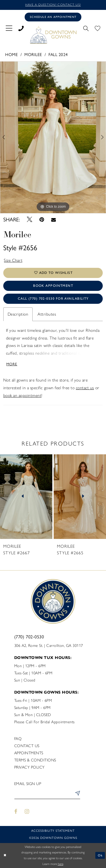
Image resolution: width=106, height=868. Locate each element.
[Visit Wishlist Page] (98, 28)
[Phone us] (21, 28)
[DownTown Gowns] (53, 35)
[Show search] (86, 28)
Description (18, 314)
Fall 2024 (58, 55)
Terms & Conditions (35, 760)
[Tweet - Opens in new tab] (29, 220)
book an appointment (22, 395)
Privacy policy (29, 767)
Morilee (33, 55)
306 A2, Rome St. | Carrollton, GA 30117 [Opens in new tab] (49, 646)
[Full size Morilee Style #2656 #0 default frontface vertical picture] (53, 137)
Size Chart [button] (13, 260)
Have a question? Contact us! (53, 5)
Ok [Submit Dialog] (100, 855)
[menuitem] (9, 28)
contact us (85, 388)
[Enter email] (47, 794)
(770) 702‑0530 (29, 637)
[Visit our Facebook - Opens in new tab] (16, 812)
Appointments (29, 753)
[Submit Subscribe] (77, 794)
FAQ (18, 739)
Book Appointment (53, 286)
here (61, 864)
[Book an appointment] (53, 17)
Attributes (47, 314)
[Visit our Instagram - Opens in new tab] (27, 812)
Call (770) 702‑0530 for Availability (53, 298)
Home (12, 55)
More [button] (12, 364)
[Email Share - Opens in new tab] (53, 220)
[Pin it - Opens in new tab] (42, 220)
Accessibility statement (53, 831)
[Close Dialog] (5, 856)
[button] (9, 28)
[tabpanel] (53, 137)
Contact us (27, 746)
